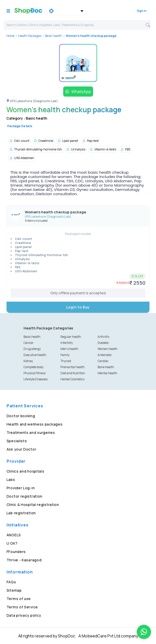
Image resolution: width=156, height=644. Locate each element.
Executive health (35, 355)
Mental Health (107, 373)
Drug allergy (32, 349)
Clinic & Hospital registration (33, 505)
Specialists (17, 441)
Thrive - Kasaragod (24, 560)
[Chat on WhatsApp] (144, 632)
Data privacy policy (24, 615)
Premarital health (73, 367)
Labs (11, 480)
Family (65, 355)
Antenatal (105, 355)
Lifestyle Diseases (36, 379)
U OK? (12, 543)
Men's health (69, 349)
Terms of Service (22, 607)
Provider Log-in (21, 488)
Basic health (53, 36)
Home (10, 36)
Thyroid (66, 361)
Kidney (28, 361)
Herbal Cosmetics (72, 379)
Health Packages (30, 36)
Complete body (34, 367)
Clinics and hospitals (26, 471)
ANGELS (14, 535)
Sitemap (14, 590)
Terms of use (19, 599)
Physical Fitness (35, 373)
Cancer (29, 343)
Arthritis (103, 337)
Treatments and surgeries (31, 432)
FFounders (16, 552)
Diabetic (103, 343)
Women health (108, 349)
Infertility (67, 343)
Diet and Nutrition (73, 373)
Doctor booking (21, 416)
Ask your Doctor (21, 449)
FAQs (11, 582)
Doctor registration (25, 496)
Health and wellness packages (35, 424)
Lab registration (21, 513)
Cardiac (103, 361)
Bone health (106, 367)
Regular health (71, 337)
